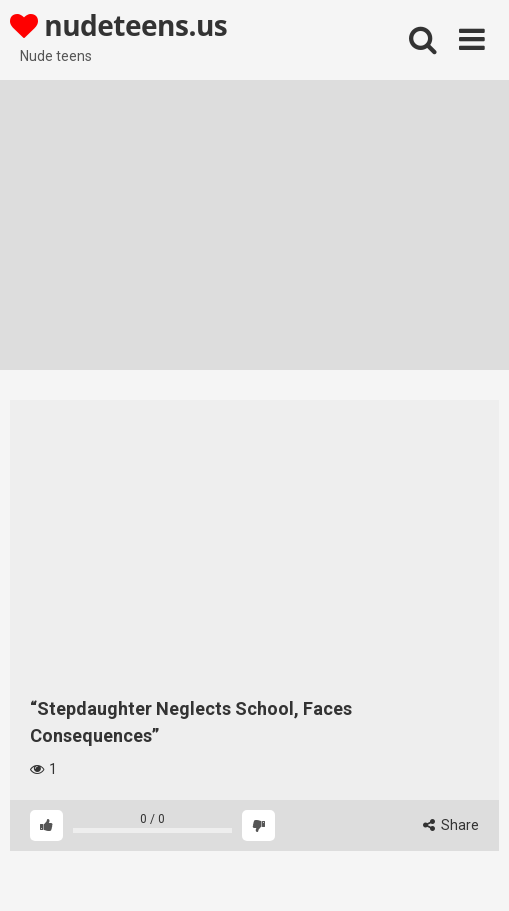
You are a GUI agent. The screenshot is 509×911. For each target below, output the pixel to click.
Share (451, 825)
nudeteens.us (118, 25)
